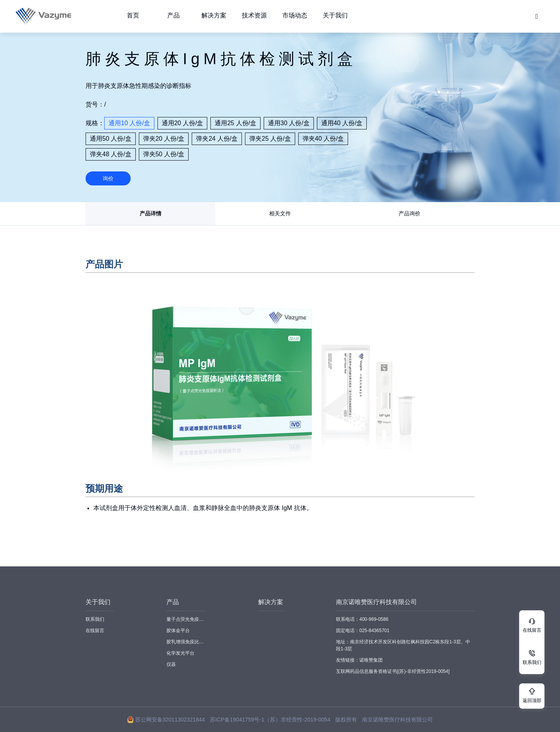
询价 (108, 178)
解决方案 (214, 15)
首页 (133, 15)
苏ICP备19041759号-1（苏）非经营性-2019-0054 (270, 720)
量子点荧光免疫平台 (186, 619)
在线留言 (95, 631)
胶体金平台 (178, 631)
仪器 (171, 664)
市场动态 (295, 15)
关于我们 (335, 15)
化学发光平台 (180, 653)
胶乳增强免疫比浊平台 (186, 642)
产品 (173, 15)
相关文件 (280, 213)
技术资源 (254, 15)
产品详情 (150, 213)
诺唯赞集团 (371, 660)
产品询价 (409, 213)
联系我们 (95, 619)
